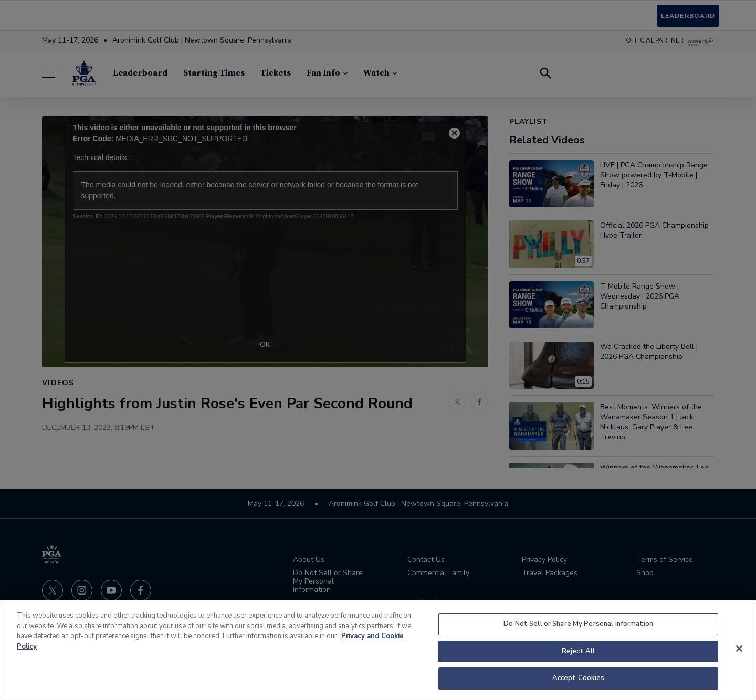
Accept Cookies (579, 678)
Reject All (578, 651)
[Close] (739, 649)
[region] (378, 650)
